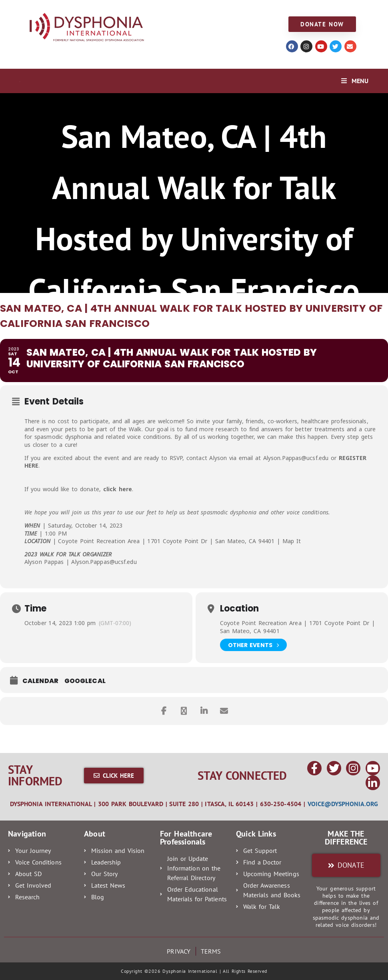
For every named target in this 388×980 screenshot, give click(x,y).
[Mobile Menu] (355, 81)
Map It (292, 541)
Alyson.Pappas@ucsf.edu (296, 458)
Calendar (40, 681)
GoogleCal (85, 681)
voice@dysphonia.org (343, 804)
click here (118, 489)
